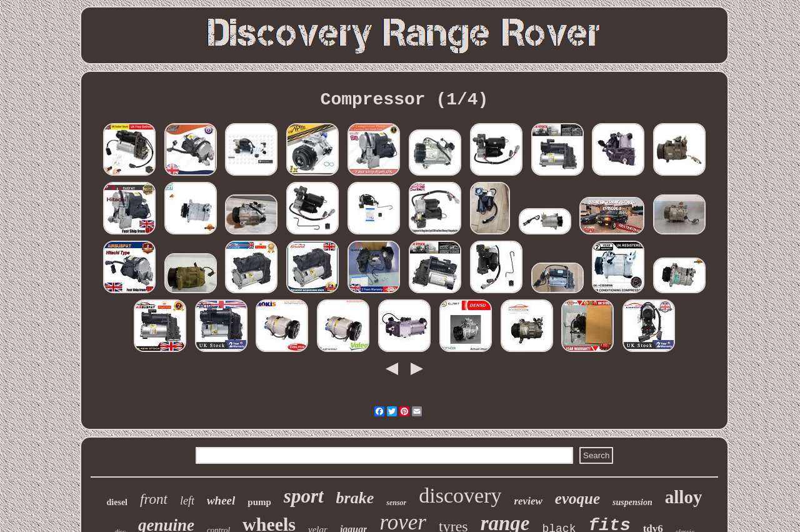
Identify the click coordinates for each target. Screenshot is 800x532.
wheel (221, 500)
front (154, 499)
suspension (632, 502)
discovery (460, 495)
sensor (396, 503)
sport (304, 496)
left (187, 501)
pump (259, 502)
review (528, 501)
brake (355, 498)
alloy (684, 497)
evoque (577, 499)
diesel (117, 502)
